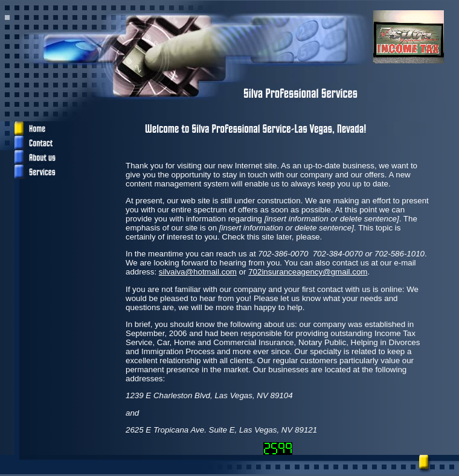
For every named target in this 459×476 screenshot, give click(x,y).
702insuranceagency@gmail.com (308, 272)
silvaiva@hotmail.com (198, 272)
